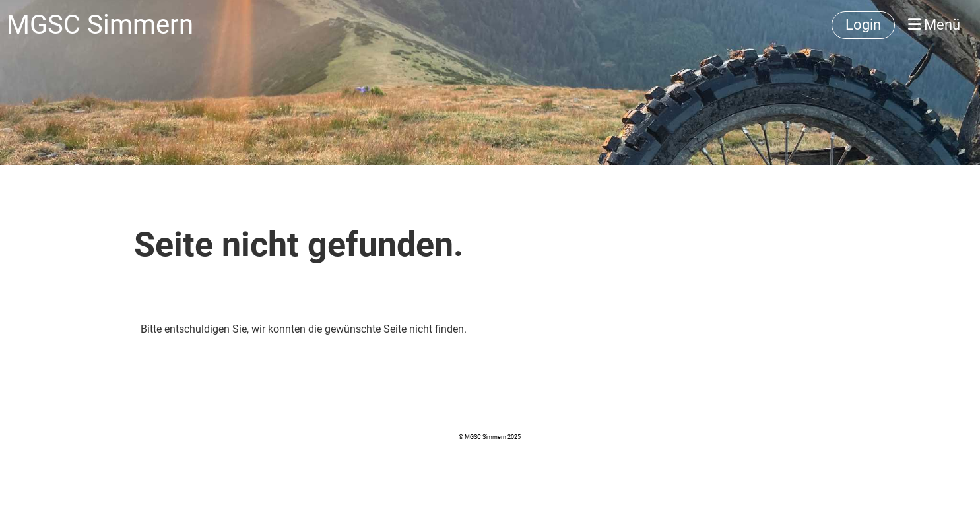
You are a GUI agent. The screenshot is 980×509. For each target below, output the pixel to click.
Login (863, 25)
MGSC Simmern (100, 25)
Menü (934, 25)
